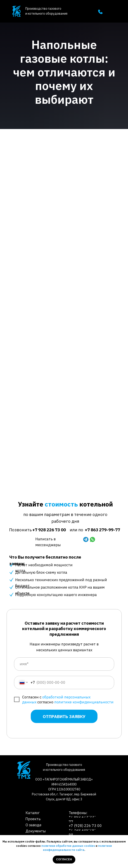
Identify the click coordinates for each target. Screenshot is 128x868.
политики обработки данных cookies (68, 846)
